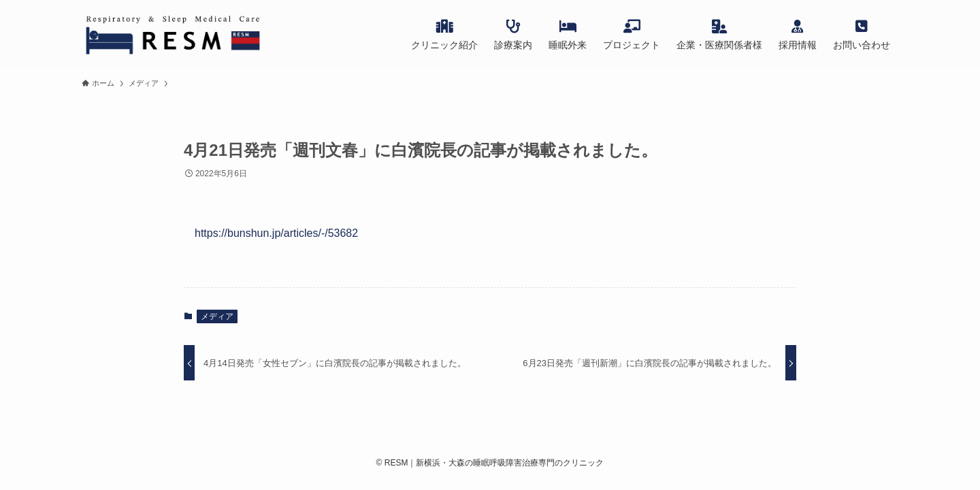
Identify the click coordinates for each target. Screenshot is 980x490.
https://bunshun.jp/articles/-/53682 (276, 233)
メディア (217, 316)
